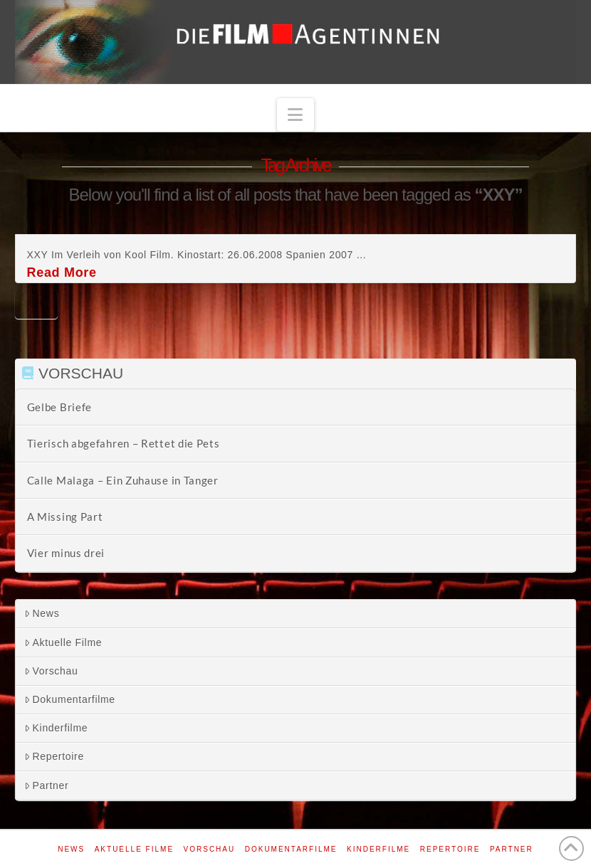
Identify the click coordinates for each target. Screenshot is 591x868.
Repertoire (54, 756)
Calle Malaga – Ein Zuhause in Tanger (123, 480)
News (42, 613)
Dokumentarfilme (70, 699)
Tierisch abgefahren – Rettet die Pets (124, 443)
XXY (36, 304)
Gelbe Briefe (59, 407)
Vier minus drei (66, 553)
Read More (62, 272)
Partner (47, 785)
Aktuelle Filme (63, 642)
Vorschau (51, 671)
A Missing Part (65, 517)
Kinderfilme (56, 728)
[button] (295, 115)
